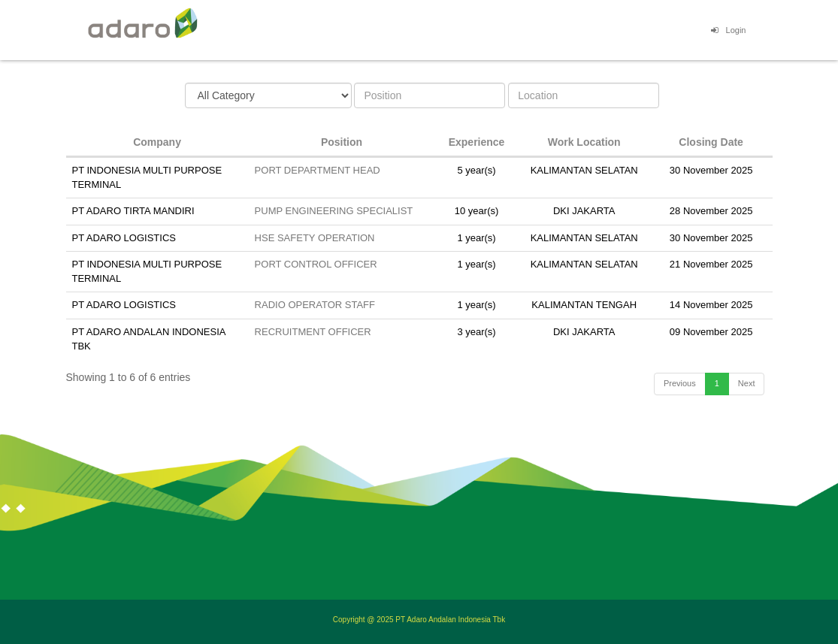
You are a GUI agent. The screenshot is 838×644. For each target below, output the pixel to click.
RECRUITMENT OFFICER (313, 332)
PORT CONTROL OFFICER (316, 264)
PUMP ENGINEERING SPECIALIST (334, 211)
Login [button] (727, 30)
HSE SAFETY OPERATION (315, 238)
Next (747, 383)
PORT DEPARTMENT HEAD (318, 170)
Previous (680, 383)
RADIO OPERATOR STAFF (315, 305)
